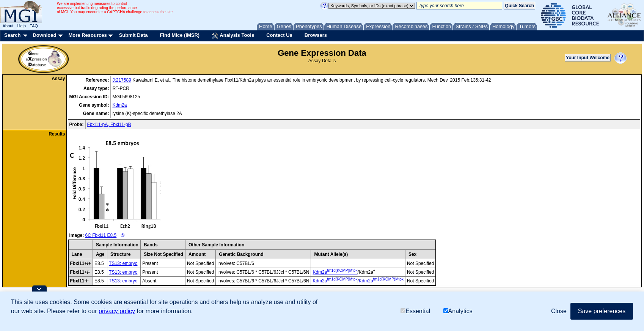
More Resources (87, 35)
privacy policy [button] (117, 311)
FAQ (34, 26)
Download (44, 35)
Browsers (316, 35)
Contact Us (279, 35)
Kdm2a (119, 105)
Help (21, 26)
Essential (415, 311)
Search (12, 35)
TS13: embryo (123, 263)
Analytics (458, 311)
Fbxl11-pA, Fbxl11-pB (109, 125)
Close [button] (559, 311)
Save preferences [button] (602, 311)
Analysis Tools (233, 36)
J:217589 (122, 80)
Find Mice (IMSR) (180, 35)
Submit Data (134, 35)
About (8, 26)
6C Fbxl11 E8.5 (101, 235)
